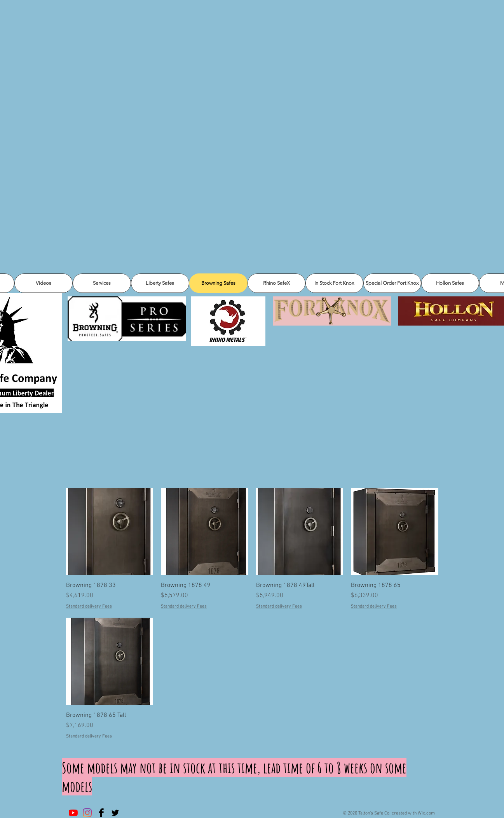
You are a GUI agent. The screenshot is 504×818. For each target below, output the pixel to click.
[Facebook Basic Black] (101, 813)
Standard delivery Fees (89, 606)
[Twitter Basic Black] (115, 813)
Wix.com (426, 813)
